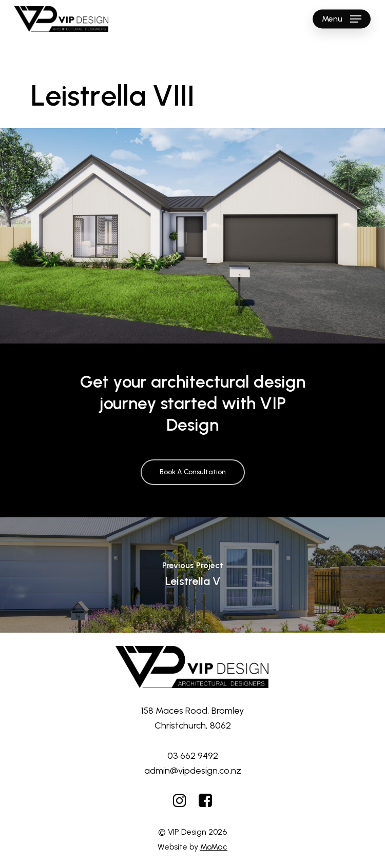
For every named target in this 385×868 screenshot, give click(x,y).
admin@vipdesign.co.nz (193, 771)
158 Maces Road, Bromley (192, 711)
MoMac (214, 847)
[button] (342, 19)
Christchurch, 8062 (193, 725)
